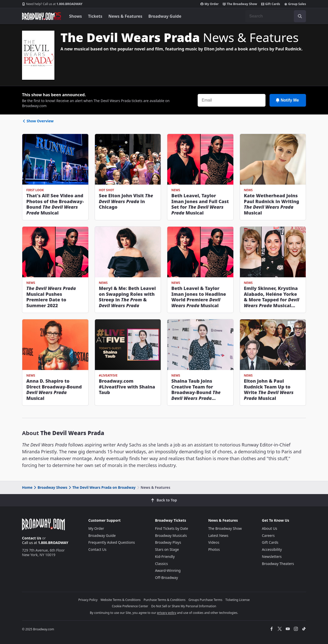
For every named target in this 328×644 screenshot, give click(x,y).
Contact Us (32, 538)
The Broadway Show (240, 4)
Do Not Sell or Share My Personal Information (184, 606)
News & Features (125, 16)
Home (27, 487)
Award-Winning (168, 570)
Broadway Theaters (278, 564)
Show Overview (38, 121)
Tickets (95, 16)
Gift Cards (271, 4)
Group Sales (295, 4)
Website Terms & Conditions (120, 600)
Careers (268, 535)
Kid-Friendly (165, 557)
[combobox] (276, 16)
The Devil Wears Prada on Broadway (102, 487)
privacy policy (167, 613)
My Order (210, 4)
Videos (214, 542)
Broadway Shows (50, 487)
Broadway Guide (165, 16)
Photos (214, 549)
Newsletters (272, 557)
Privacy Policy (88, 600)
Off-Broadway (166, 578)
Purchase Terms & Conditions (165, 600)
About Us (270, 528)
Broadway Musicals (171, 535)
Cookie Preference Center (130, 606)
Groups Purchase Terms (206, 600)
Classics (161, 564)
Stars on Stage (167, 549)
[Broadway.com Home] (42, 16)
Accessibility (272, 549)
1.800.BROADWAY (52, 4)
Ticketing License (238, 600)
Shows (76, 16)
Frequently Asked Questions (112, 542)
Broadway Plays (168, 542)
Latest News (218, 535)
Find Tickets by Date (171, 528)
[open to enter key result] (300, 16)
